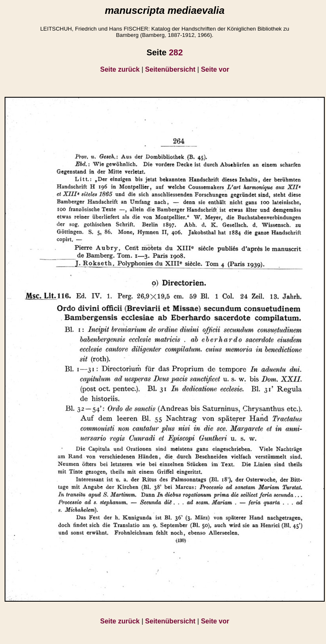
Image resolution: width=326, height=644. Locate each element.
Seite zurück (120, 69)
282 (176, 52)
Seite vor (215, 69)
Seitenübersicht (170, 69)
